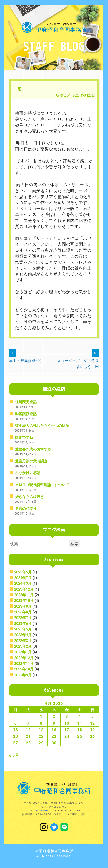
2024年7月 (23, 578)
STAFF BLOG (54, 46)
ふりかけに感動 (28, 473)
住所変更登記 (26, 402)
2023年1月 (23, 652)
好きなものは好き (29, 497)
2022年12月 (24, 658)
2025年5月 (23, 572)
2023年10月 (24, 601)
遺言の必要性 (26, 509)
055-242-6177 (43, 811)
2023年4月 (23, 635)
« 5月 (14, 755)
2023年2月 (23, 646)
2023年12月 (24, 589)
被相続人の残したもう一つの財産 (42, 426)
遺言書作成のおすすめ (33, 449)
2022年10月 (24, 669)
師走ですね (24, 437)
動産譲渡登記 (26, 414)
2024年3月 (23, 583)
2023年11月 (24, 595)
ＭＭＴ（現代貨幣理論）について (42, 485)
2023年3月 (23, 641)
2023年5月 (23, 629)
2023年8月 (23, 612)
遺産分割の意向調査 (31, 461)
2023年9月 (23, 606)
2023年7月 (23, 618)
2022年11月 (24, 664)
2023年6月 (23, 624)
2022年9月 (23, 675)
